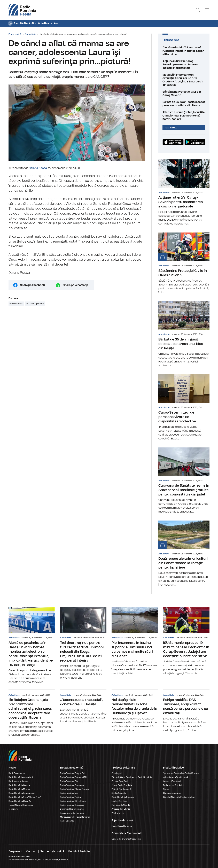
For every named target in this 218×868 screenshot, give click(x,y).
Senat (166, 789)
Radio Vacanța (67, 821)
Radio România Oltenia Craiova (75, 789)
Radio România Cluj (69, 781)
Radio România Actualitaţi (21, 777)
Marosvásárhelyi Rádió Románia (75, 817)
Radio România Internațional (22, 793)
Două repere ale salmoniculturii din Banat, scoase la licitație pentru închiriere (184, 554)
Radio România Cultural (19, 785)
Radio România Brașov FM (72, 773)
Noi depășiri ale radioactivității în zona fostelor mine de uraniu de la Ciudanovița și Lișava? (135, 711)
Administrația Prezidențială (176, 777)
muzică (30, 304)
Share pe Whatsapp (75, 285)
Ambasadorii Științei (121, 809)
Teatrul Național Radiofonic (21, 805)
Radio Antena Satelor (18, 781)
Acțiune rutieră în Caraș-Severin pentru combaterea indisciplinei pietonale (184, 65)
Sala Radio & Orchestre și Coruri (126, 839)
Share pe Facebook (32, 285)
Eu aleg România (119, 801)
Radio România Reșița (70, 797)
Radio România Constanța (72, 785)
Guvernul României (172, 781)
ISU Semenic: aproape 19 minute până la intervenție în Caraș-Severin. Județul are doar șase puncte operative (186, 641)
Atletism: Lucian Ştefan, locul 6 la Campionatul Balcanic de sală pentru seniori (184, 116)
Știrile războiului (119, 793)
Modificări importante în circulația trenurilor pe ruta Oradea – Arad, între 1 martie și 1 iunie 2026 (184, 80)
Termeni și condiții (52, 851)
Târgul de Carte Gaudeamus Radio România (132, 777)
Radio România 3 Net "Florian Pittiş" (25, 797)
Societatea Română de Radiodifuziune (181, 773)
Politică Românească (121, 789)
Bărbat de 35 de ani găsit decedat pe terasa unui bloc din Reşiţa (184, 104)
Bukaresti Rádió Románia (72, 809)
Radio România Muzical (19, 789)
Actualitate (31, 34)
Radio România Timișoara (72, 805)
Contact (31, 851)
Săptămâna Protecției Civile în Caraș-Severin (184, 94)
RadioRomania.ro (17, 773)
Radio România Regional (123, 797)
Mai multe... (171, 128)
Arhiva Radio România (122, 785)
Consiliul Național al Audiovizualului (179, 797)
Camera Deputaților (172, 793)
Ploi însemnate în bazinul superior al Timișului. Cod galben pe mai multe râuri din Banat (135, 641)
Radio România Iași (69, 793)
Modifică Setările (79, 851)
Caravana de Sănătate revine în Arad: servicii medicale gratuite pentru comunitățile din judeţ (184, 481)
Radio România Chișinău (20, 801)
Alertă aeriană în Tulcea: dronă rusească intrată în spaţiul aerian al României (184, 51)
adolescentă (16, 304)
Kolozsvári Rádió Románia (72, 813)
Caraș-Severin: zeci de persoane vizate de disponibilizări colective (184, 408)
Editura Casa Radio (120, 781)
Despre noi (15, 851)
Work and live (118, 813)
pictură (40, 304)
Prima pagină (15, 34)
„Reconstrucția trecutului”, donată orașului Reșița (83, 707)
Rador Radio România (122, 826)
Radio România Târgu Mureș (73, 801)
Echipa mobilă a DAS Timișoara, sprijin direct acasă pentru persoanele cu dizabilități (186, 711)
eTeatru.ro (13, 809)
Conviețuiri (117, 773)
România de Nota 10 (121, 805)
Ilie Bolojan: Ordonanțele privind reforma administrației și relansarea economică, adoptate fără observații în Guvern (32, 713)
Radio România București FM (74, 777)
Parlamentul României (173, 785)
